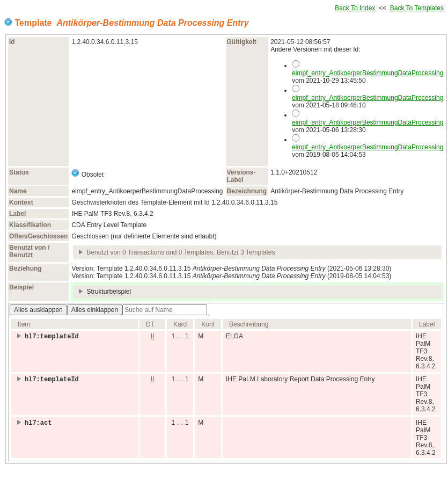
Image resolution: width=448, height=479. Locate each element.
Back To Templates (417, 8)
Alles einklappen (95, 310)
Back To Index (355, 8)
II (153, 336)
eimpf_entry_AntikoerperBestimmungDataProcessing (368, 73)
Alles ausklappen (38, 310)
